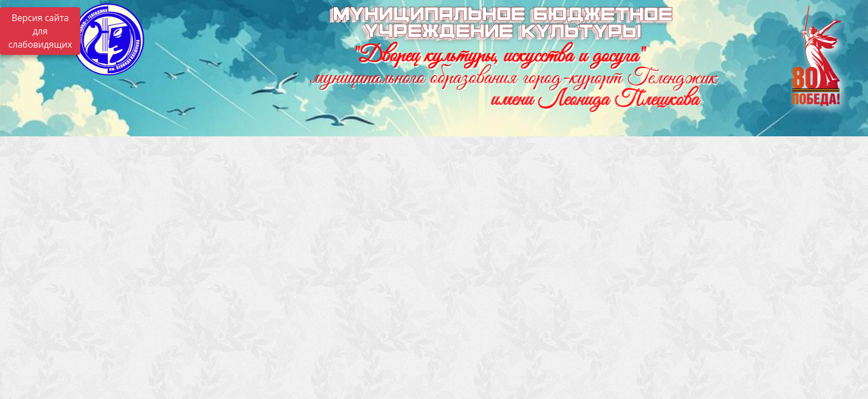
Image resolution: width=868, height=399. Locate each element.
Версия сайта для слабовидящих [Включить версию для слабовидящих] (40, 31)
